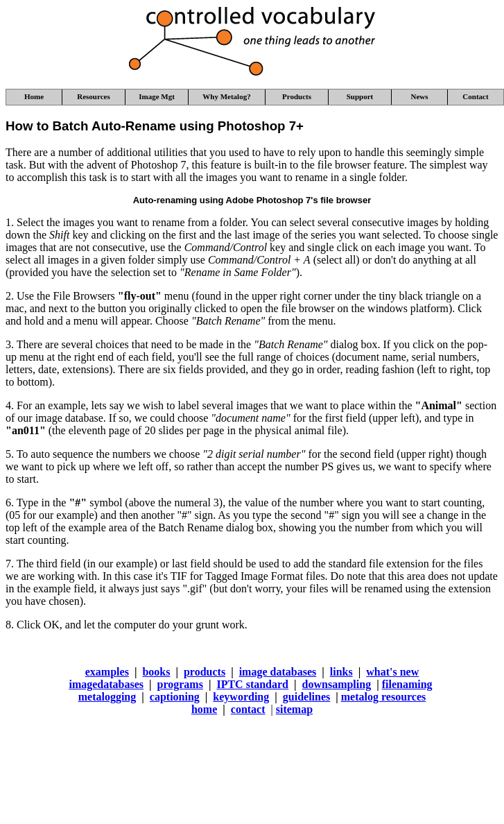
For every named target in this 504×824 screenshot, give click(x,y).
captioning (175, 697)
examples (107, 672)
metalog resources (383, 697)
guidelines (306, 697)
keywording (241, 697)
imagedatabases (106, 684)
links (341, 672)
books (156, 672)
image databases (278, 672)
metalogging (107, 697)
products (205, 672)
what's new (392, 672)
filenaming (407, 684)
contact (248, 709)
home (204, 709)
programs (180, 684)
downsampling (337, 684)
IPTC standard (252, 684)
